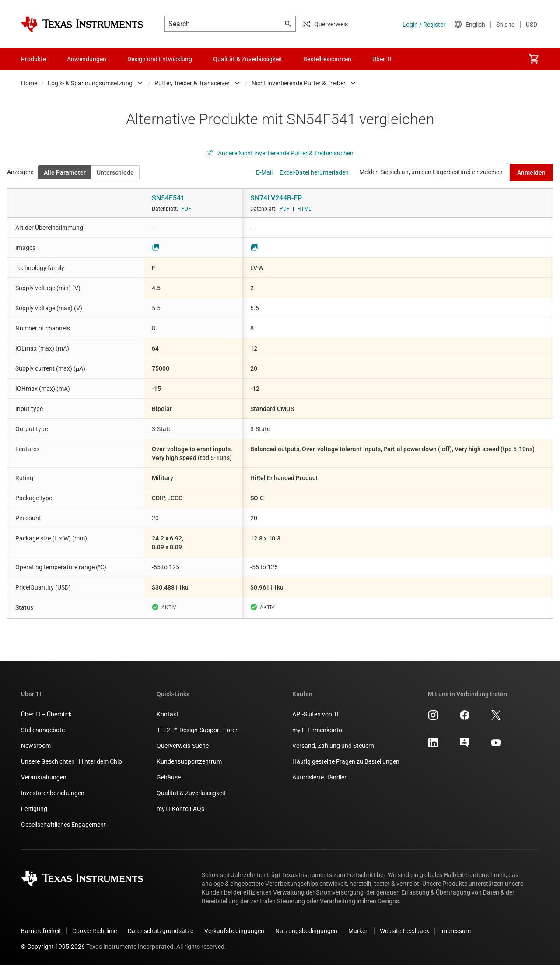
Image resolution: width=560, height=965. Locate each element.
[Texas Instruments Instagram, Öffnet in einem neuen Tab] (433, 718)
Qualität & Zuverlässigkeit (191, 793)
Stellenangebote (43, 730)
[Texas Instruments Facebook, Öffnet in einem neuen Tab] (465, 718)
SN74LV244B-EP (276, 198)
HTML (304, 209)
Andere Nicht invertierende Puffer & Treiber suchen (280, 153)
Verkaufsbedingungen (234, 931)
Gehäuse (169, 777)
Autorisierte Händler (319, 777)
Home (29, 83)
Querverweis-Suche (183, 746)
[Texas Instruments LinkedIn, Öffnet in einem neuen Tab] (433, 746)
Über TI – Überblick (46, 714)
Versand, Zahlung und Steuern (333, 746)
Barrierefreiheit (41, 931)
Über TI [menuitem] (382, 59)
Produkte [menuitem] (33, 59)
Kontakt (168, 714)
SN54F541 (168, 198)
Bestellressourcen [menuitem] (327, 59)
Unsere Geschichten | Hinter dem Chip (72, 761)
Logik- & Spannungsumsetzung (90, 83)
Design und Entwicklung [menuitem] (160, 59)
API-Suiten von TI (315, 714)
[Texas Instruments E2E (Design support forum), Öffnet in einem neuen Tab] (465, 746)
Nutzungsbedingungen (306, 931)
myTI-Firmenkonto (317, 730)
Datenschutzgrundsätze (161, 931)
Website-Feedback (404, 931)
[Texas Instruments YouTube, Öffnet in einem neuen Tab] (496, 746)
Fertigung (34, 809)
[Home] (82, 24)
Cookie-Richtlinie (94, 931)
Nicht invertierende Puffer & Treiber (299, 83)
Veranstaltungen (44, 777)
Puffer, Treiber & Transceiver (192, 83)
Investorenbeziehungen (53, 793)
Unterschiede (115, 172)
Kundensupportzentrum (189, 761)
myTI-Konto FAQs (180, 809)
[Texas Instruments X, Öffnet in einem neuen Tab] (496, 718)
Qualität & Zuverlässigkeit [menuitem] (248, 59)
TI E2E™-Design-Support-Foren (198, 730)
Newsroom (36, 746)
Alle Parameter (65, 172)
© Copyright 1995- (53, 947)
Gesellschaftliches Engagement (63, 825)
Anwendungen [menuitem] (87, 59)
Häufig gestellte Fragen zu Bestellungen (346, 761)
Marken (359, 931)
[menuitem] (534, 59)
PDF (186, 209)
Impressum (455, 931)
